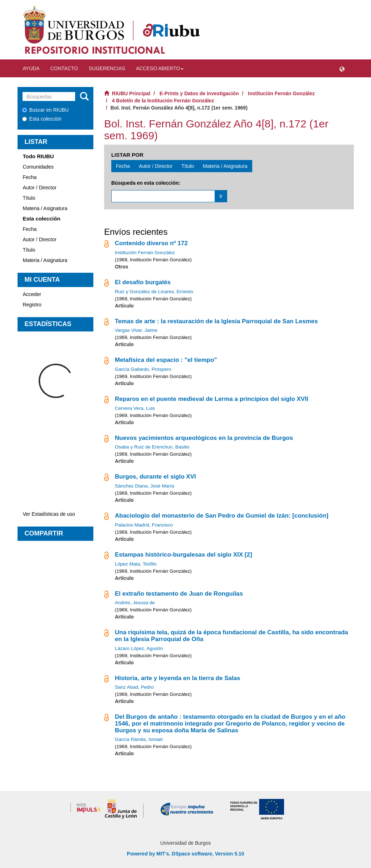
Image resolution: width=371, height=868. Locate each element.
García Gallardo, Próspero (143, 369)
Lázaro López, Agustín (139, 648)
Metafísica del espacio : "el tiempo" (166, 360)
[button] (342, 68)
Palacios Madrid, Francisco (144, 525)
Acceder (32, 294)
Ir (221, 196)
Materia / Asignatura (45, 208)
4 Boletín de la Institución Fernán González (163, 101)
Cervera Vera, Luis (135, 408)
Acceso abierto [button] (160, 68)
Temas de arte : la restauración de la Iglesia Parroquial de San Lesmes (216, 321)
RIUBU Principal (131, 93)
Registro (32, 305)
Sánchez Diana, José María (145, 486)
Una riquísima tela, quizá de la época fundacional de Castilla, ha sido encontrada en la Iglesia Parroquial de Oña (231, 636)
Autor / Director (40, 188)
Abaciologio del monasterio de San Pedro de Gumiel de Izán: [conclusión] (222, 516)
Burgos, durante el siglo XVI (155, 477)
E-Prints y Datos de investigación (199, 93)
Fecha (30, 177)
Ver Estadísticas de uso (49, 514)
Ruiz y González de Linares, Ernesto (154, 292)
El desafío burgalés (143, 282)
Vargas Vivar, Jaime (136, 330)
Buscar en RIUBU (45, 110)
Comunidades (38, 167)
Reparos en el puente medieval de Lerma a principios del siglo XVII (211, 399)
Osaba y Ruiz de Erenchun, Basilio (152, 447)
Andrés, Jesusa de (135, 603)
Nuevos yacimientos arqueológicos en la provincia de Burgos (204, 438)
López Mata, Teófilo (136, 564)
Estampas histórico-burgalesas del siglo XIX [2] (184, 555)
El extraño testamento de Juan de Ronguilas (179, 594)
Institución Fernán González (281, 93)
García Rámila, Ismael (139, 739)
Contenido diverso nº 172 (151, 243)
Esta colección (42, 119)
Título (29, 198)
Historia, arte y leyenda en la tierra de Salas (178, 678)
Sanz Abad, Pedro (134, 687)
